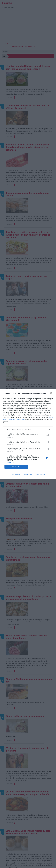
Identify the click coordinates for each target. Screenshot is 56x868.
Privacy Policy (40, 475)
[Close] (52, 394)
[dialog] (28, 434)
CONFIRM (16, 467)
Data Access (28, 475)
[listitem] (28, 430)
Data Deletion (16, 475)
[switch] (48, 435)
